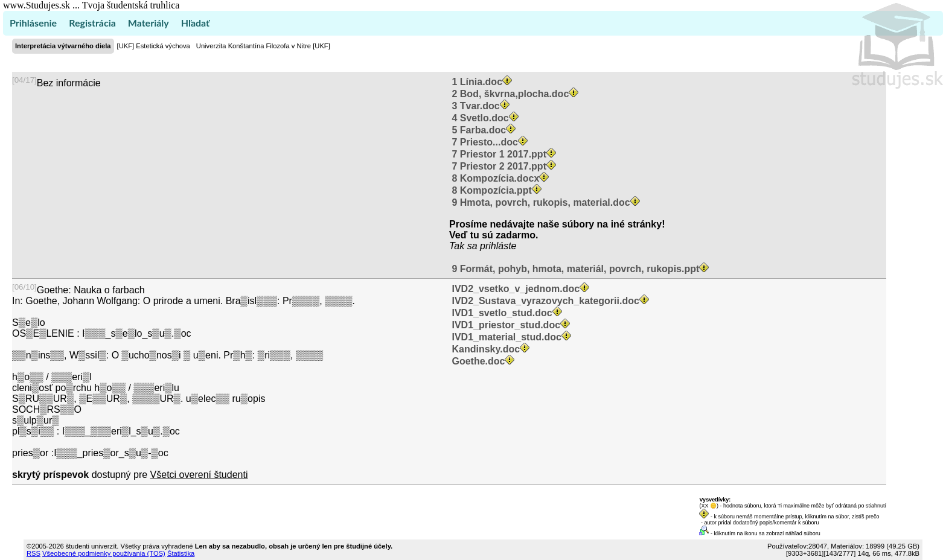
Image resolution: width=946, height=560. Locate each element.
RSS (34, 553)
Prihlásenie (33, 23)
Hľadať (195, 23)
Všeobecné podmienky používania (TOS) (104, 553)
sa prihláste (492, 246)
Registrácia (92, 23)
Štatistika (181, 553)
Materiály (149, 23)
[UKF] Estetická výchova (154, 46)
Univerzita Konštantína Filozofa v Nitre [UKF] (263, 46)
